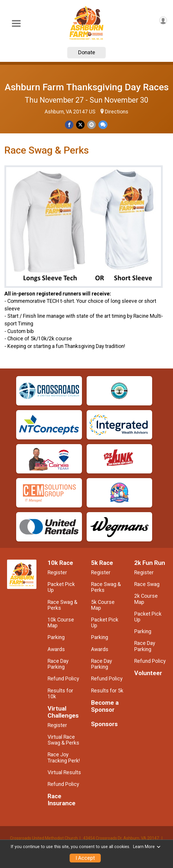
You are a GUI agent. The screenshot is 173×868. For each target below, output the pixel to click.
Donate (87, 52)
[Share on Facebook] (69, 125)
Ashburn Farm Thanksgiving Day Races (87, 87)
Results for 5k (107, 691)
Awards (56, 649)
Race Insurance (62, 800)
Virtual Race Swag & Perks (63, 740)
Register (57, 573)
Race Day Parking (58, 664)
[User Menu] (163, 20)
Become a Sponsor (105, 706)
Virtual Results (64, 772)
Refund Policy (63, 679)
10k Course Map (61, 623)
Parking (56, 637)
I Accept (85, 858)
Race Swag (147, 584)
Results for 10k (60, 694)
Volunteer (148, 673)
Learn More (147, 847)
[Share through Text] (103, 125)
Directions (117, 112)
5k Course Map (103, 605)
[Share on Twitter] (80, 125)
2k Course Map (146, 599)
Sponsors (104, 724)
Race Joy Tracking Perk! (64, 757)
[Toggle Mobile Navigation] (16, 24)
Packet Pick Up (61, 587)
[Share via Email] (91, 125)
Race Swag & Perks (62, 605)
